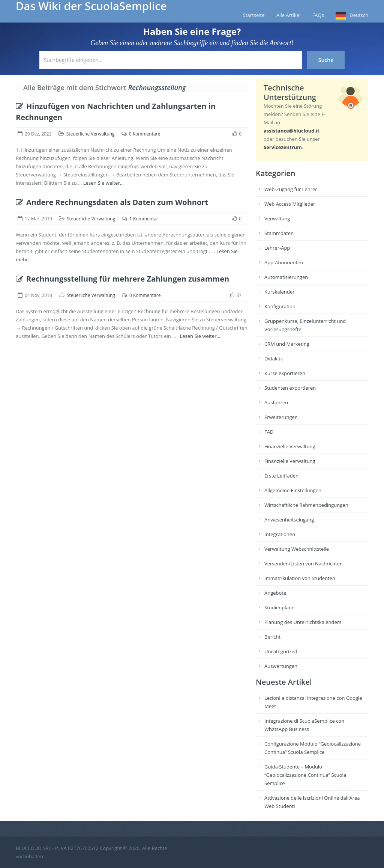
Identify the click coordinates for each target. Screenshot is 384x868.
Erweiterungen (281, 417)
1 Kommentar (144, 219)
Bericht (272, 637)
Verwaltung (277, 219)
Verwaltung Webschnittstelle (297, 549)
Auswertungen (281, 666)
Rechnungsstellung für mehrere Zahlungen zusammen (122, 279)
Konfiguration (280, 306)
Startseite (254, 15)
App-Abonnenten (284, 262)
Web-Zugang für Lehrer (291, 189)
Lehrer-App (277, 248)
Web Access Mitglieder (290, 204)
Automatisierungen (286, 277)
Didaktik (274, 359)
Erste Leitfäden (281, 476)
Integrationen (280, 534)
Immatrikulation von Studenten (300, 578)
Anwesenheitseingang (289, 520)
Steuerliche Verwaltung (91, 134)
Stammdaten (279, 233)
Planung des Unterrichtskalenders (303, 622)
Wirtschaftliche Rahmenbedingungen (306, 505)
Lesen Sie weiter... (103, 183)
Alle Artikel (288, 15)
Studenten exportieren (290, 388)
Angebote (275, 593)
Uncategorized (281, 651)
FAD (269, 432)
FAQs (318, 15)
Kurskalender (280, 292)
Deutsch (359, 15)
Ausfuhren (276, 402)
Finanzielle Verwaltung (290, 446)
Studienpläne (279, 607)
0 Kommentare (145, 134)
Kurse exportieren (285, 373)
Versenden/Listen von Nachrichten (304, 564)
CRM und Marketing (287, 344)
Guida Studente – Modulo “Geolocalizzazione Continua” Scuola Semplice (305, 775)
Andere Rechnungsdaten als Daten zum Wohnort (112, 202)
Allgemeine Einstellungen (293, 490)
